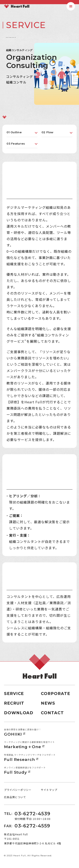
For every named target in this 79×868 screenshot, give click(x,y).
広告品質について (15, 797)
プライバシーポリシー (18, 790)
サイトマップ (49, 790)
